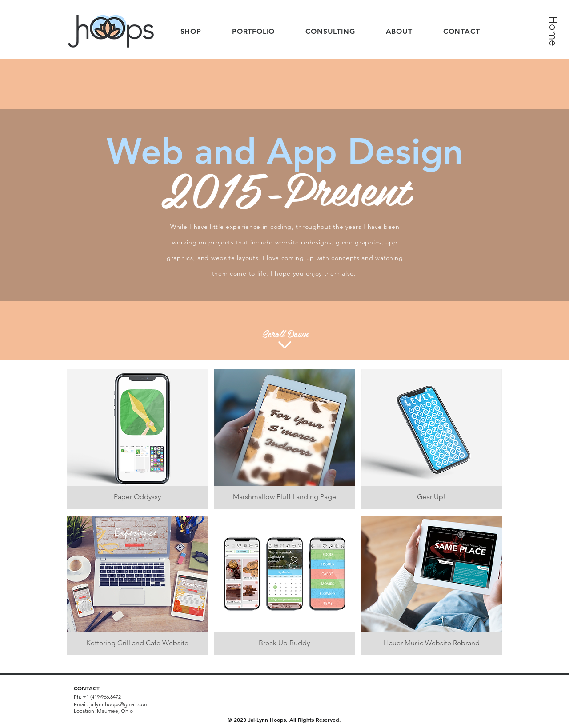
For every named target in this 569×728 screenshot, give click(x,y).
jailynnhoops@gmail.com (119, 704)
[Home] (553, 31)
